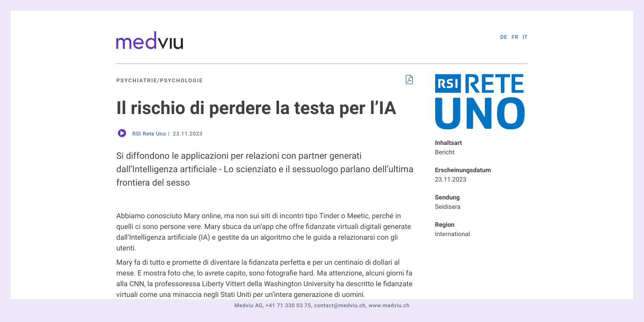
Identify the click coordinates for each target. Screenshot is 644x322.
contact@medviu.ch (340, 305)
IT (525, 37)
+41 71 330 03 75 (288, 305)
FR (515, 37)
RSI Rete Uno (149, 134)
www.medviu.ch (389, 305)
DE (504, 37)
